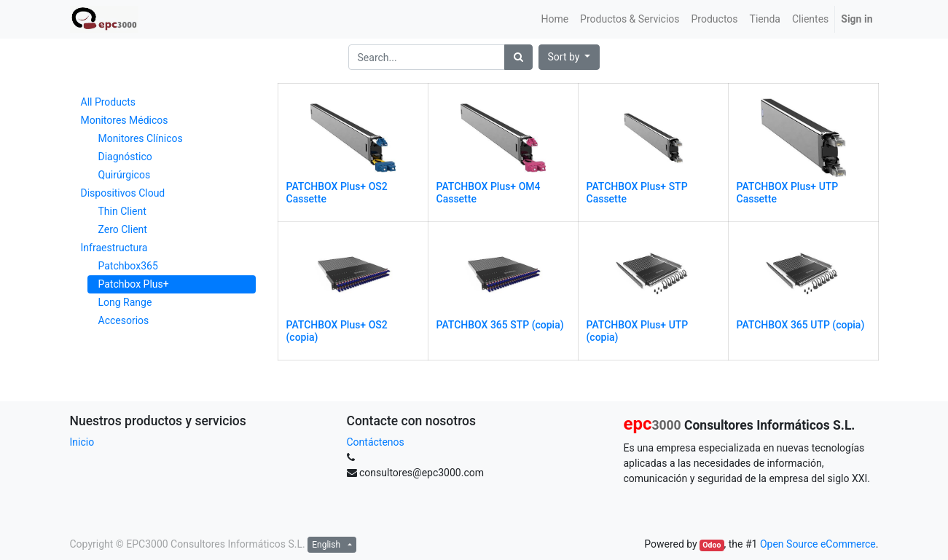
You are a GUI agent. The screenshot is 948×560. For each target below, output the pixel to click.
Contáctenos (376, 442)
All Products (109, 102)
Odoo (712, 545)
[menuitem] (555, 19)
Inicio (82, 442)
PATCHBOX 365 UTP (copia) (801, 325)
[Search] (518, 57)
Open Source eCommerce (818, 544)
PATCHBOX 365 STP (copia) (500, 325)
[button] (569, 57)
